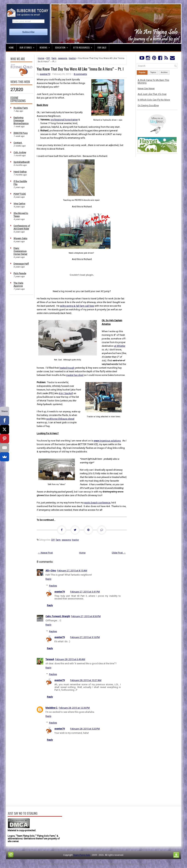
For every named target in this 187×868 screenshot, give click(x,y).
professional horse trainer (64, 120)
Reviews (46, 46)
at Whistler (120, 346)
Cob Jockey (20, 152)
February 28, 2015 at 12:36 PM (74, 708)
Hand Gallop (20, 172)
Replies (53, 586)
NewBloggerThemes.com (136, 864)
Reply (48, 579)
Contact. (18, 143)
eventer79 (45, 74)
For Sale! (102, 47)
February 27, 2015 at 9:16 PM (85, 637)
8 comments (80, 74)
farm (54, 58)
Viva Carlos (19, 204)
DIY (48, 58)
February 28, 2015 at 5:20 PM (85, 729)
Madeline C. (52, 708)
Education (63, 46)
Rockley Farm (21, 108)
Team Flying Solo (82, 855)
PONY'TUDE (20, 194)
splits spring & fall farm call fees (77, 306)
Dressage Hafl (21, 264)
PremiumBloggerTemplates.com (105, 864)
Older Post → (119, 553)
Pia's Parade (20, 273)
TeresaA (50, 659)
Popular (142, 72)
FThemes (54, 864)
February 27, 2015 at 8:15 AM (72, 571)
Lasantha (83, 864)
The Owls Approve (18, 285)
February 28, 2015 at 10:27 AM (86, 680)
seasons (63, 58)
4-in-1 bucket (65, 393)
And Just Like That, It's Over (152, 94)
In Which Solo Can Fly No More (154, 100)
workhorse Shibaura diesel (60, 419)
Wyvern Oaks (20, 238)
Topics (153, 72)
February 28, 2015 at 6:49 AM (70, 659)
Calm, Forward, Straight (58, 616)
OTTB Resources (84, 46)
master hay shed (75, 375)
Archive (164, 72)
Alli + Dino (51, 571)
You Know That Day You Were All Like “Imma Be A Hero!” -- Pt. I (80, 69)
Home (11, 47)
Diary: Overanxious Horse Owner (20, 251)
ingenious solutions (107, 441)
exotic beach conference (97, 503)
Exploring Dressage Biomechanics (21, 121)
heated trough (67, 368)
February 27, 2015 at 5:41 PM (85, 592)
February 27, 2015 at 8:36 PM (86, 616)
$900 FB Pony (21, 133)
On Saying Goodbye (148, 105)
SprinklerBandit (22, 162)
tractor (72, 58)
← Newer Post (45, 553)
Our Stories (28, 46)
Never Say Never (146, 88)
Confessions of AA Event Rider (22, 227)
